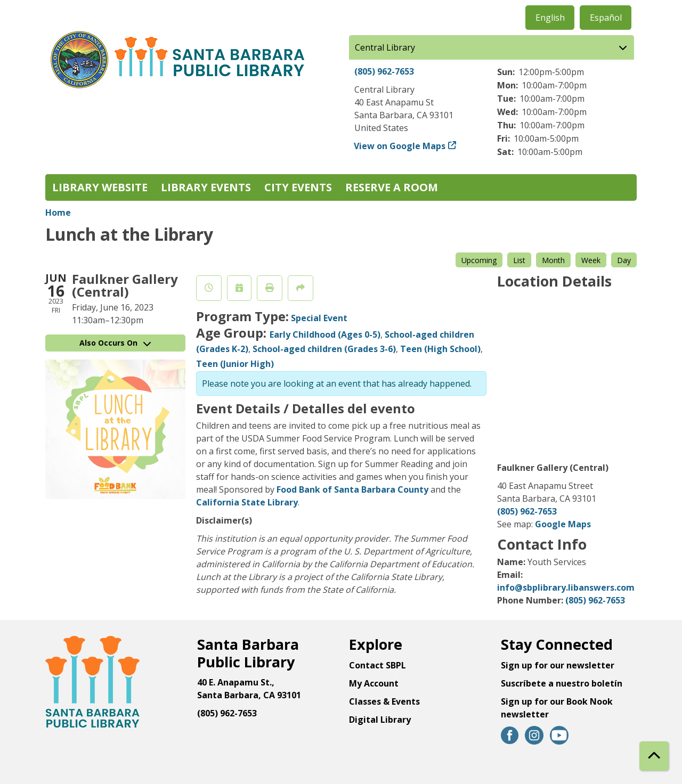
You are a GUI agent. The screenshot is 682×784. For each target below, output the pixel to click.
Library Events (206, 187)
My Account (374, 683)
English (550, 18)
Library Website (100, 187)
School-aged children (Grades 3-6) (324, 349)
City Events (298, 187)
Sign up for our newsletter (558, 665)
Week (591, 260)
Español (606, 18)
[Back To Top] (654, 756)
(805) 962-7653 (384, 71)
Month (553, 260)
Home (58, 213)
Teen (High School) (440, 349)
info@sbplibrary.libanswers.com (566, 587)
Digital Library (380, 720)
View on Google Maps (400, 146)
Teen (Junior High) (235, 364)
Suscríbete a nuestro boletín (562, 683)
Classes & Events (384, 701)
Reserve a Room (392, 187)
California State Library (247, 502)
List (519, 260)
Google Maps (563, 524)
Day (624, 260)
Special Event (319, 318)
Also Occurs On (115, 343)
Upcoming (479, 260)
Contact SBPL (377, 665)
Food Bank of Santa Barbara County (352, 489)
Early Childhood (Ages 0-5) (325, 334)
